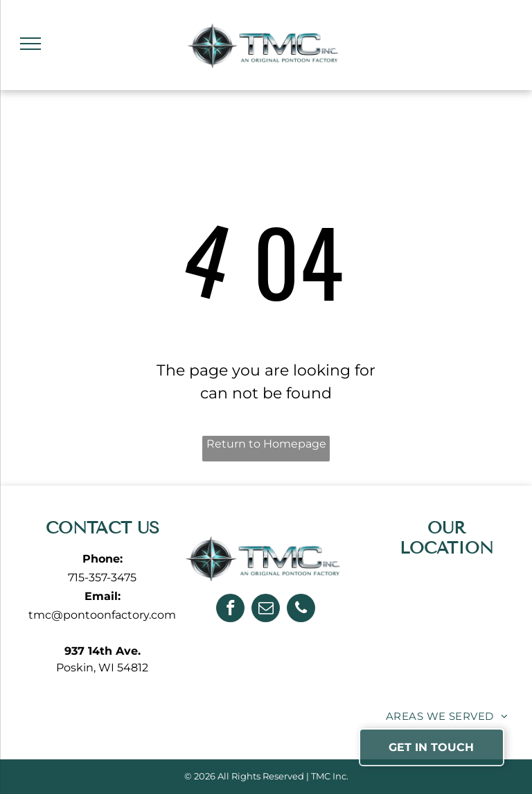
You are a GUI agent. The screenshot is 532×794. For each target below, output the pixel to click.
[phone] (301, 610)
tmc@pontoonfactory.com (102, 615)
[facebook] (230, 610)
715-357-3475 (102, 577)
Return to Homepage (266, 444)
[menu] (30, 44)
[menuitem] (447, 717)
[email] (266, 610)
